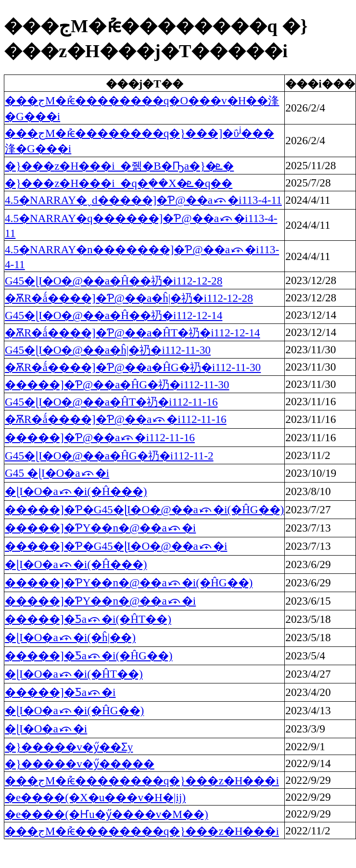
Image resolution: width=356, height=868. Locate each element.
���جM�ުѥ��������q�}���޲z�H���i (142, 781)
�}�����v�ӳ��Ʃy (69, 747)
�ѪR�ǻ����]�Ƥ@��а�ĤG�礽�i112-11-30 (133, 367)
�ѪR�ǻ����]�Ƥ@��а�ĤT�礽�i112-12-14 (132, 333)
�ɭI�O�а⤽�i (46, 729)
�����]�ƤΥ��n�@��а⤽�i (100, 528)
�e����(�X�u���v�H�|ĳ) (95, 797)
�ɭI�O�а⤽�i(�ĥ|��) (70, 637)
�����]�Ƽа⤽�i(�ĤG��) (89, 656)
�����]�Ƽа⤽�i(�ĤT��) (88, 619)
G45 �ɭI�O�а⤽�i (57, 473)
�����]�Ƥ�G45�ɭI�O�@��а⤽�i (116, 546)
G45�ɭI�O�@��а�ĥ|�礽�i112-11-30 (108, 350)
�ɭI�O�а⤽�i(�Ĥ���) (76, 491)
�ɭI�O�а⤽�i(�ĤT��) (74, 674)
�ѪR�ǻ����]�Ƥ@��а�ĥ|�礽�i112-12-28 (129, 298)
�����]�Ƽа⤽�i (60, 692)
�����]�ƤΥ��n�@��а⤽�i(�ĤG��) (129, 583)
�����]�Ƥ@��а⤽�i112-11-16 (100, 437)
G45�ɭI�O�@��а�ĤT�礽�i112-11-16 (111, 402)
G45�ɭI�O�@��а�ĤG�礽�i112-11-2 (109, 456)
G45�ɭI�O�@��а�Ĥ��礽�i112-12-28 (114, 281)
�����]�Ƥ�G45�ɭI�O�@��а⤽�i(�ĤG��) (144, 509)
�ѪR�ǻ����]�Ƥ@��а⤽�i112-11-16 (116, 419)
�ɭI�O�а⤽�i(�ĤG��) (74, 710)
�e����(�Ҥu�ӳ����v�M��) (107, 814)
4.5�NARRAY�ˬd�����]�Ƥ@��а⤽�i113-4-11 (143, 200)
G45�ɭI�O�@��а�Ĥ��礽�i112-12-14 (114, 315)
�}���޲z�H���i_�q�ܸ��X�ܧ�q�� (119, 183)
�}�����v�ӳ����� (80, 764)
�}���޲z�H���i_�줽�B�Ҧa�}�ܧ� (119, 166)
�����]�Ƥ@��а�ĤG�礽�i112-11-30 (117, 384)
